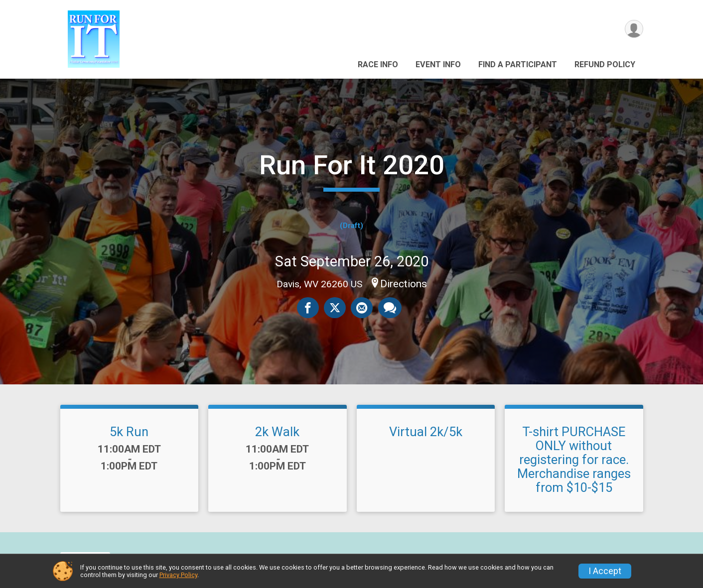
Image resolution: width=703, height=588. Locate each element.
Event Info (438, 64)
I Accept (605, 571)
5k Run (129, 432)
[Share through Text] (389, 308)
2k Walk (277, 432)
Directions (404, 284)
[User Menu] (634, 29)
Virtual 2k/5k (426, 432)
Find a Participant (518, 64)
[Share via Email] (362, 308)
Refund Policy (605, 64)
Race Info (378, 64)
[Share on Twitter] (335, 308)
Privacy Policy (178, 575)
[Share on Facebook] (308, 308)
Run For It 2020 (352, 165)
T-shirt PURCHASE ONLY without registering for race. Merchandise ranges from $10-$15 (574, 460)
